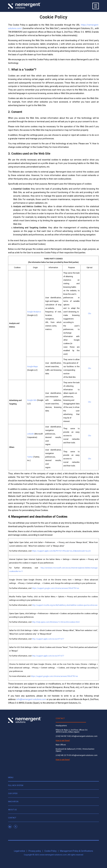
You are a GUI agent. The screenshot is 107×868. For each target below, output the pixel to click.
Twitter (30, 457)
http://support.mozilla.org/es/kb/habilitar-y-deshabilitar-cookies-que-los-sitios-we (65, 605)
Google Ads (32, 400)
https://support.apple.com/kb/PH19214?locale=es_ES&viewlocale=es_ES (62, 551)
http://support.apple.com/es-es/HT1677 (48, 639)
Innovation (13, 802)
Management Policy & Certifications (77, 851)
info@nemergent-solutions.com (31, 699)
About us (12, 810)
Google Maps (32, 367)
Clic (90, 314)
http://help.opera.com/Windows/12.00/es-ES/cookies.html (56, 622)
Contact (12, 818)
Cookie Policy (50, 851)
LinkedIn (31, 434)
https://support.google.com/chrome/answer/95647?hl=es (56, 588)
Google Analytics (34, 312)
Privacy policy (35, 851)
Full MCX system (16, 785)
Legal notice (20, 851)
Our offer (13, 794)
